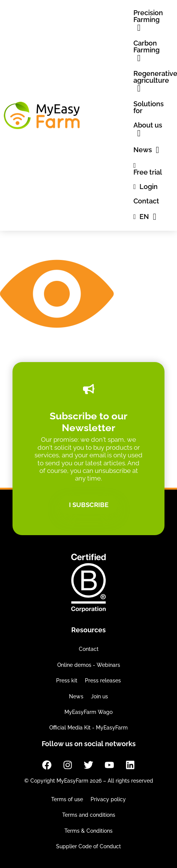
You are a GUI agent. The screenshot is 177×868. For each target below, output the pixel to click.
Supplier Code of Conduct (88, 846)
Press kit (67, 681)
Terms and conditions (89, 815)
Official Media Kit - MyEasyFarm (88, 728)
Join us (99, 696)
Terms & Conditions (88, 831)
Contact (89, 649)
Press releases (103, 681)
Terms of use (67, 799)
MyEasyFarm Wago (88, 712)
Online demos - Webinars (89, 665)
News (76, 696)
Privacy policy (108, 799)
